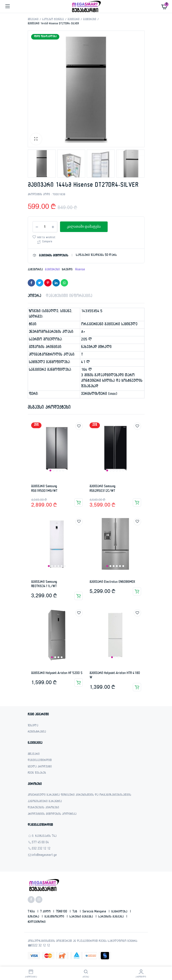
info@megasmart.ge (44, 856)
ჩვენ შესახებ (37, 773)
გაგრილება (120, 912)
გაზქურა (34, 917)
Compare (47, 242)
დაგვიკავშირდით (40, 761)
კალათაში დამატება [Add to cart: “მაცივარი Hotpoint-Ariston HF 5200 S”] (79, 683)
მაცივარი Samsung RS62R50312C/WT (103, 489)
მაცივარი (74, 20)
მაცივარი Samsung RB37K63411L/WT (44, 585)
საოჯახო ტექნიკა (53, 20)
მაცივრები (90, 20)
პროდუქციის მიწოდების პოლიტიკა (52, 814)
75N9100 (62, 912)
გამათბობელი (55, 917)
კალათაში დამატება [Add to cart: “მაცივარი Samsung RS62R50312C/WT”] (137, 502)
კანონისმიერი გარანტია (45, 802)
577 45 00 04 (40, 843)
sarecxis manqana (95, 912)
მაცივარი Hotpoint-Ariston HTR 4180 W (115, 676)
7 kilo (32, 912)
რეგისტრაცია (37, 732)
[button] (36, 139)
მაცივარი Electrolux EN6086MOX (112, 582)
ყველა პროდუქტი (40, 767)
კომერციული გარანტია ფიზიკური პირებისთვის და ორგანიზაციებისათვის (79, 795)
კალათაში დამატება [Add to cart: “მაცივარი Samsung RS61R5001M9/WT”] (79, 502)
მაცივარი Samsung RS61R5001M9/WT (44, 489)
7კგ (75, 912)
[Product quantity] (45, 227)
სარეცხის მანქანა (111, 917)
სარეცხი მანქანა (82, 917)
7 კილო (46, 912)
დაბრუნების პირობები (43, 808)
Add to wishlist (46, 238)
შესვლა (33, 726)
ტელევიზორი (37, 922)
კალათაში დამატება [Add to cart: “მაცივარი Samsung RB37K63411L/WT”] (79, 596)
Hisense (80, 270)
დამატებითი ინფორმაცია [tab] (69, 296)
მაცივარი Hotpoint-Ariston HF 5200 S (57, 673)
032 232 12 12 (41, 849)
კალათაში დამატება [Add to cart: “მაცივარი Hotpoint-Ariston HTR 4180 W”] (137, 687)
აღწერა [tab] (35, 296)
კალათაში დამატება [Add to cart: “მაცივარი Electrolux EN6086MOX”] (137, 591)
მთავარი (33, 20)
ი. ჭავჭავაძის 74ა (44, 837)
